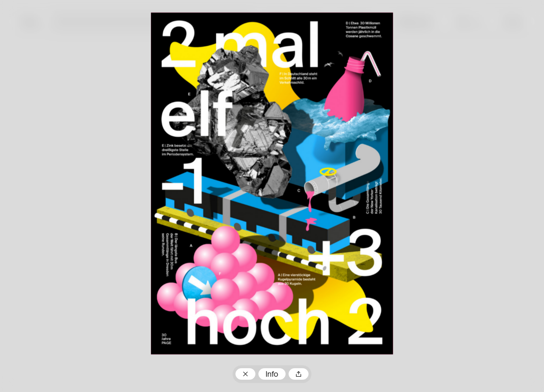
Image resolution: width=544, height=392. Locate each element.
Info (272, 375)
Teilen (298, 374)
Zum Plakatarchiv (245, 374)
